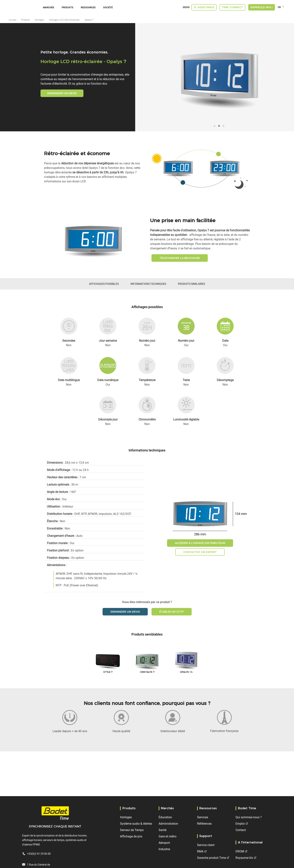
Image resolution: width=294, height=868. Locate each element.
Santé (162, 830)
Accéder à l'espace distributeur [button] (200, 543)
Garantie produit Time (211, 858)
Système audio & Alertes (136, 824)
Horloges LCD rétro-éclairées (64, 20)
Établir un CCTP (172, 612)
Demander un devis (62, 93)
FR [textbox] (279, 7)
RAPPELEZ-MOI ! (262, 7)
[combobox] (282, 7)
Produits (67, 7)
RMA (200, 851)
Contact (241, 830)
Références (204, 824)
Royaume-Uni (244, 858)
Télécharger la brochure (180, 258)
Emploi (240, 824)
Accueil (13, 20)
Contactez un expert (200, 552)
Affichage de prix (131, 836)
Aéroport (164, 843)
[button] (214, 126)
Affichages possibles (104, 284)
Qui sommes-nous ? (249, 817)
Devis (186, 7)
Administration (168, 824)
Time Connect (232, 7)
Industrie (164, 849)
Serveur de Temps (132, 830)
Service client (206, 845)
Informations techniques (148, 284)
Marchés (49, 7)
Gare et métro (168, 836)
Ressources (88, 7)
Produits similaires (191, 284)
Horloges (126, 817)
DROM (240, 851)
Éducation (165, 817)
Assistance (206, 7)
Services (203, 817)
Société (108, 7)
